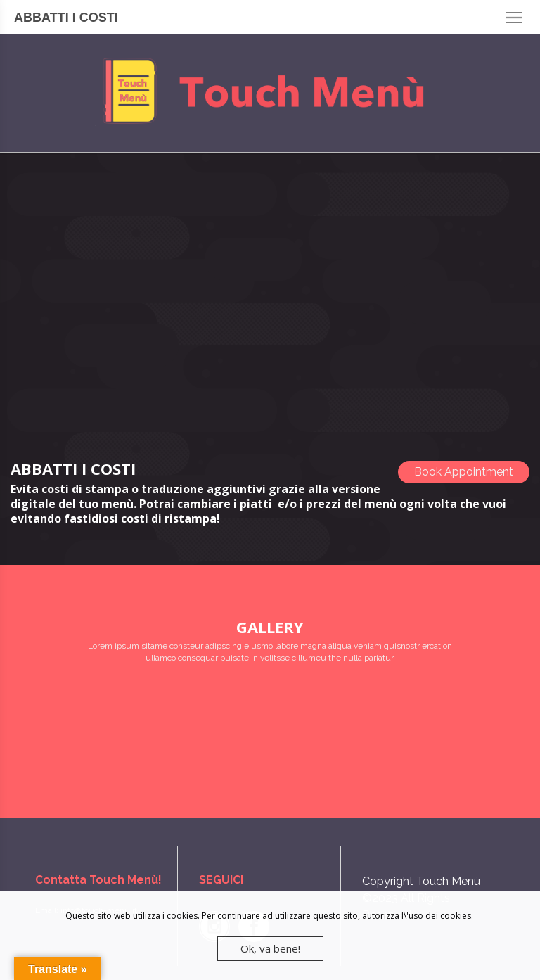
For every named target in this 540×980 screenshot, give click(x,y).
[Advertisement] (270, 293)
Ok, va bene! (270, 948)
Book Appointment (464, 472)
